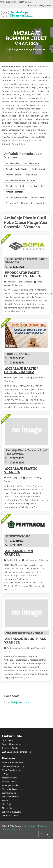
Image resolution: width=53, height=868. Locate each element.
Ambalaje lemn (32, 163)
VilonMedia (32, 826)
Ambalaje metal (39, 169)
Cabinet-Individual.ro (12, 812)
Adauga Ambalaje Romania (40, 6)
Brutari (5, 800)
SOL (18, 830)
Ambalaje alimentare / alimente (20, 180)
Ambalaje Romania (18, 49)
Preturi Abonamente (11, 744)
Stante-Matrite (38, 197)
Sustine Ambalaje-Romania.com (17, 752)
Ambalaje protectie (15, 192)
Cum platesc (8, 740)
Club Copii (7, 804)
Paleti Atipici (41, 203)
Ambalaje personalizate (17, 197)
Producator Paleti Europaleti (19, 203)
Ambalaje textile (13, 175)
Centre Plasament (10, 816)
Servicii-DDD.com (10, 797)
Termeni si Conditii (11, 748)
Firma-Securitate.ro (11, 770)
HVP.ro (5, 774)
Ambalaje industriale (15, 186)
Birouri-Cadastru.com (12, 789)
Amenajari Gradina (11, 785)
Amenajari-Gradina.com (13, 762)
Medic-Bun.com (9, 778)
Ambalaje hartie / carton (17, 169)
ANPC (13, 830)
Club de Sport (8, 808)
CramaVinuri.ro (9, 793)
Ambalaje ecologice (38, 186)
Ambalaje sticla (31, 175)
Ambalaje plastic (13, 163)
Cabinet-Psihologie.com (13, 766)
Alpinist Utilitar (9, 781)
